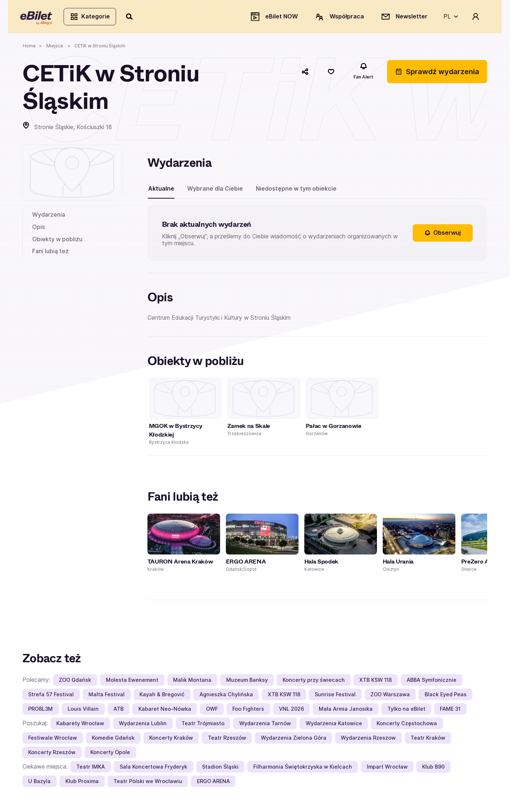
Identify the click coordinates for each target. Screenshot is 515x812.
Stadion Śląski (220, 769)
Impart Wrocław (387, 769)
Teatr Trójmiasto (203, 725)
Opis (38, 229)
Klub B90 (433, 769)
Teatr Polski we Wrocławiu (148, 783)
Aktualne (161, 190)
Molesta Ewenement (132, 682)
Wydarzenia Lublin (143, 725)
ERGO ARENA (213, 783)
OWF (212, 711)
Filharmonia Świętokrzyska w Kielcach (303, 769)
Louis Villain (83, 711)
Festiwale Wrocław (53, 740)
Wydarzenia (49, 217)
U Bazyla (39, 783)
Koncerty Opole (110, 754)
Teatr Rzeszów (227, 740)
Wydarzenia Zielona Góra (294, 740)
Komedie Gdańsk (113, 740)
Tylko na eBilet (406, 711)
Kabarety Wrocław (80, 725)
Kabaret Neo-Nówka (165, 711)
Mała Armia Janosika (346, 711)
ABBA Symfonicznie (432, 682)
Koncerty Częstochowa (407, 725)
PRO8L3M (40, 711)
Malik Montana (192, 682)
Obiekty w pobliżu (57, 241)
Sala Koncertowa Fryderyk (153, 769)
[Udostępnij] (305, 73)
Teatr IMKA (91, 769)
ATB (119, 711)
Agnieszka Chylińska (226, 696)
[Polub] (331, 73)
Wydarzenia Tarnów (265, 725)
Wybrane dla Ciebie (215, 190)
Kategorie (92, 17)
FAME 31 (450, 711)
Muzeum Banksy (247, 682)
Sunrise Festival (335, 696)
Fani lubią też (50, 253)
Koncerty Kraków (171, 740)
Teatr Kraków (428, 740)
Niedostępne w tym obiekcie (296, 190)
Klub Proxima (82, 783)
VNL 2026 (291, 711)
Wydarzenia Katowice (334, 725)
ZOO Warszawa (390, 696)
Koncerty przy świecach (314, 682)
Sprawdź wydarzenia (437, 73)
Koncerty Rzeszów (52, 754)
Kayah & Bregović (162, 696)
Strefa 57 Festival (51, 696)
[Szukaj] (132, 17)
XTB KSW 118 (375, 682)
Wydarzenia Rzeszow (368, 740)
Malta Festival (107, 696)
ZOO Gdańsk (75, 682)
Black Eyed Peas (446, 696)
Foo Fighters (248, 711)
